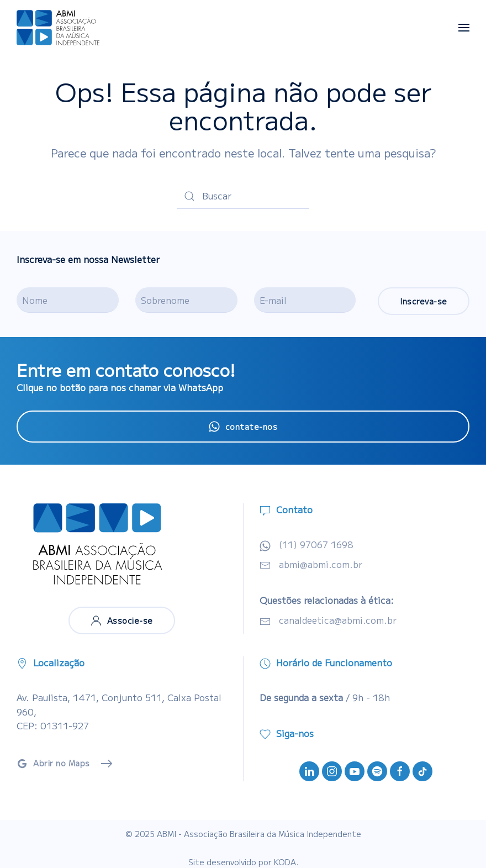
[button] (464, 28)
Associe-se (122, 620)
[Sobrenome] (186, 300)
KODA (285, 862)
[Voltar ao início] (58, 28)
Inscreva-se (424, 301)
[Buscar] (243, 196)
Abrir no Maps (53, 763)
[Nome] (68, 300)
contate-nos (243, 427)
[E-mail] (305, 300)
